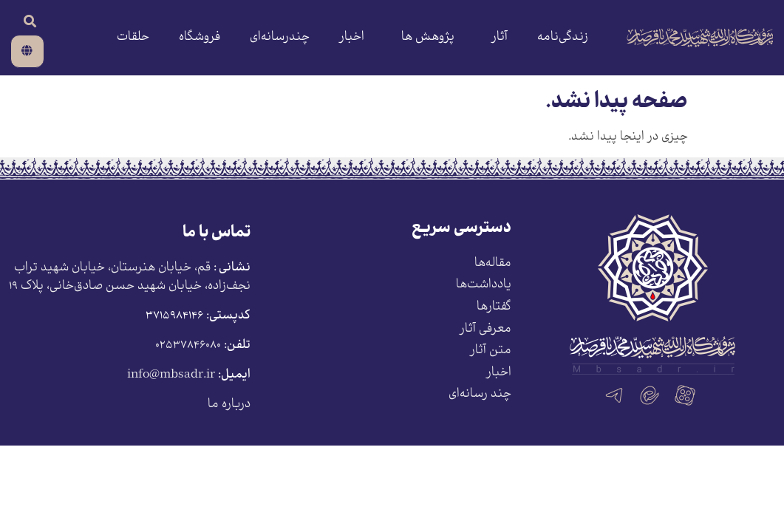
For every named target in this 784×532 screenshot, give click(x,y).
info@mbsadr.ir (171, 375)
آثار (496, 37)
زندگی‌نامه (563, 37)
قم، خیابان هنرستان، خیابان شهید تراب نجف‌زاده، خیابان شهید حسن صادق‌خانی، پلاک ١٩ (130, 277)
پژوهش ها (424, 37)
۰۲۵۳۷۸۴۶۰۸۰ (188, 345)
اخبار (352, 37)
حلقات (133, 37)
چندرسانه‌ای (280, 37)
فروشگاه (200, 37)
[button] (30, 21)
